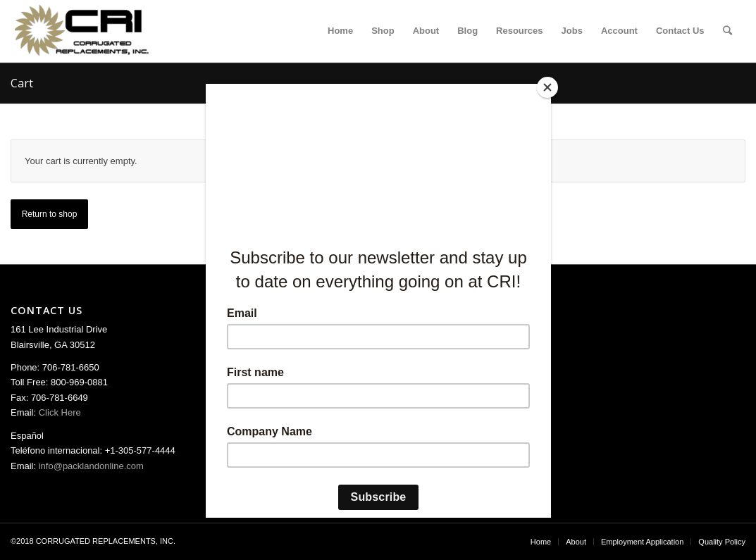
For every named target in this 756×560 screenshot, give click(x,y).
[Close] (547, 87)
